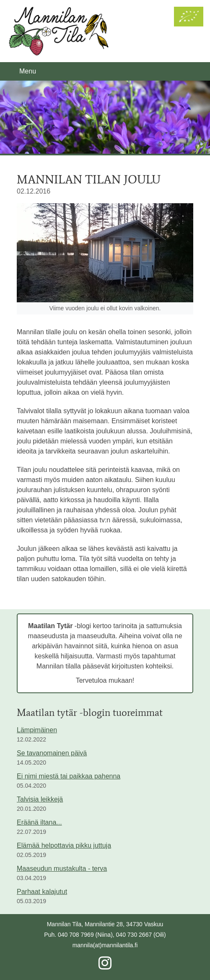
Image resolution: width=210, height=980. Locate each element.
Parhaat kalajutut (42, 892)
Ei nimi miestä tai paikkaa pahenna (69, 776)
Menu (28, 71)
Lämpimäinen (37, 730)
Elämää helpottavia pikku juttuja (64, 845)
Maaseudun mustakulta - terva (62, 869)
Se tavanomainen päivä (52, 753)
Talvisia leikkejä (40, 799)
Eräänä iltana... (39, 822)
